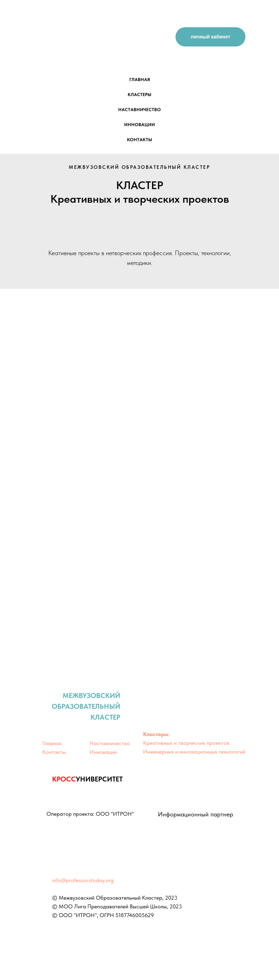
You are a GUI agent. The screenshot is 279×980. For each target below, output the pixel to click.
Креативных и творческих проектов (186, 743)
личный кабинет (210, 37)
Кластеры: (156, 734)
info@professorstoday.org (83, 880)
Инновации (103, 752)
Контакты (54, 752)
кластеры (139, 95)
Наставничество (110, 743)
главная (140, 80)
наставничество (139, 110)
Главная (52, 743)
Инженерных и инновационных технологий (194, 752)
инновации (139, 125)
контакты (139, 140)
